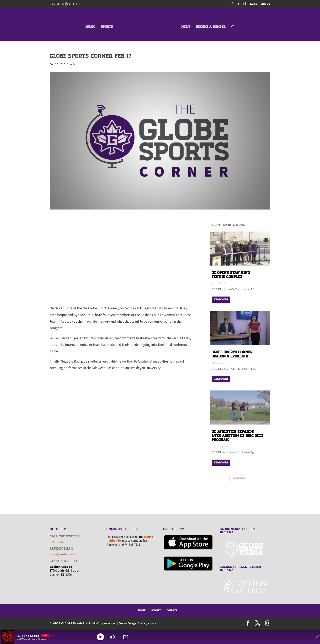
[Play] (101, 637)
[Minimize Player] (313, 637)
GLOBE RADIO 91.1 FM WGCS (67, 623)
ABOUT (266, 4)
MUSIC (91, 27)
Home (142, 611)
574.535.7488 (58, 542)
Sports (71, 64)
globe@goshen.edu (62, 554)
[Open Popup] (126, 637)
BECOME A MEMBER (211, 27)
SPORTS (107, 27)
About (156, 611)
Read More (221, 300)
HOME (254, 4)
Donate (172, 611)
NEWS (186, 27)
